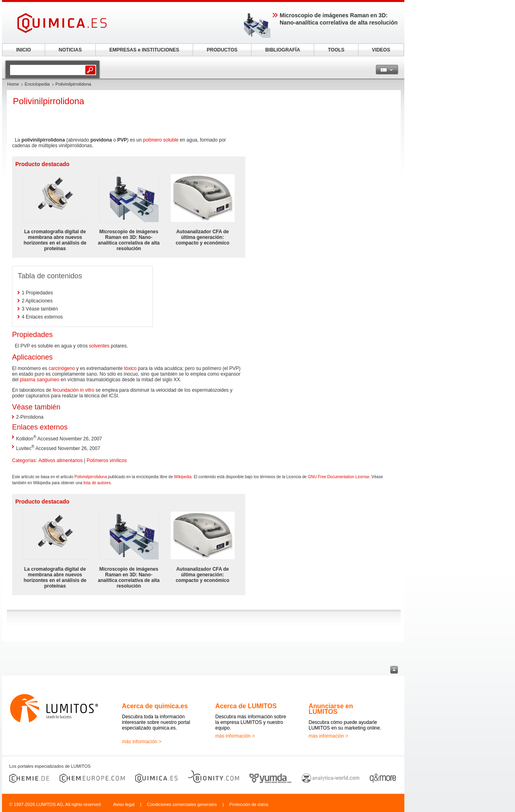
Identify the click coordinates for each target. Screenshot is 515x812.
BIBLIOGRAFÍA (283, 50)
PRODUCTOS (222, 50)
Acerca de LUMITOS (246, 706)
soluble (171, 140)
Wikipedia (183, 477)
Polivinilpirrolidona (91, 477)
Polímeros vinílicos (107, 460)
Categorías (24, 460)
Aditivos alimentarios (60, 460)
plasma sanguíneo (39, 380)
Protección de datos (249, 804)
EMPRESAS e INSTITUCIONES (144, 50)
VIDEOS (381, 50)
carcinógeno (62, 368)
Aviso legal (124, 804)
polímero (152, 140)
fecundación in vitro (73, 390)
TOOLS (336, 50)
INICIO (24, 50)
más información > (142, 742)
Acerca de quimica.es (155, 706)
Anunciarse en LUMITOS (331, 709)
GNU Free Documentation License (339, 477)
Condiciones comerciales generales (182, 804)
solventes (99, 346)
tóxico (130, 368)
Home (13, 84)
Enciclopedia (37, 84)
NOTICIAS (70, 50)
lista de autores (97, 483)
